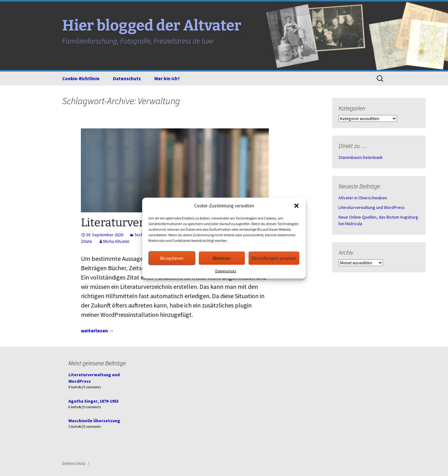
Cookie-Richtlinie (81, 79)
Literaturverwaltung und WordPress (372, 207)
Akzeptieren (172, 258)
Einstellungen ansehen (274, 258)
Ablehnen (222, 258)
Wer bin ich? (167, 79)
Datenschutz (226, 271)
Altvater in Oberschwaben (363, 198)
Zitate (86, 241)
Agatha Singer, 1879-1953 (93, 401)
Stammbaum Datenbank (361, 157)
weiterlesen (97, 330)
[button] (296, 206)
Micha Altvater (117, 241)
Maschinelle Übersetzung (94, 421)
